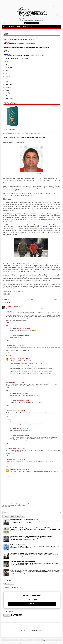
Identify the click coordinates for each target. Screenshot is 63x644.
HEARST (8, 76)
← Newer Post (6, 299)
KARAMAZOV (10, 85)
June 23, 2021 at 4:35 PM (23, 394)
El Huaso (9, 70)
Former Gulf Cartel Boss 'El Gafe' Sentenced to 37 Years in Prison (24, 137)
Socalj (8, 96)
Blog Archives (20, 516)
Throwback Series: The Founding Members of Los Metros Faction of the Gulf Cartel (31, 528)
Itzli (7, 79)
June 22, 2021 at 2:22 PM (23, 422)
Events (19, 27)
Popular (6, 516)
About (25, 27)
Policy (30, 27)
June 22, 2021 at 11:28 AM (23, 329)
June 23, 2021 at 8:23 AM (23, 470)
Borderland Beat (31, 640)
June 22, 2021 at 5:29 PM (23, 335)
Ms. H (8, 90)
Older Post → (58, 299)
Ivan (7, 82)
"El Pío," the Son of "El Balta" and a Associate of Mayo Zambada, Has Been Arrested (31, 553)
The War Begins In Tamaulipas (18, 545)
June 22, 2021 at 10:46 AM (24, 359)
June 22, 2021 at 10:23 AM (19, 346)
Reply (7, 323)
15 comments (27, 140)
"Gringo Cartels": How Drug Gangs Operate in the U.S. (24, 562)
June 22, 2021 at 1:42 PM (19, 448)
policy (8, 58)
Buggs (8, 65)
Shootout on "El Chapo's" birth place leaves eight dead (24, 519)
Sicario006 (8, 307)
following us (40, 630)
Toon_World (13, 470)
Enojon (8, 73)
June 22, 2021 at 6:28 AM (18, 307)
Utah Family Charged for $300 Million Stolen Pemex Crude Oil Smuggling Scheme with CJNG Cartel (35, 570)
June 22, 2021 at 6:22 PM (19, 460)
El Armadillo (9, 68)
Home (4, 27)
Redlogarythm (10, 93)
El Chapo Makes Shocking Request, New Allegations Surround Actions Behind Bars (31, 536)
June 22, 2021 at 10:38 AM (19, 382)
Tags (12, 516)
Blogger (44, 640)
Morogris (9, 87)
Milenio (9, 292)
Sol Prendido (10, 99)
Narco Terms (11, 27)
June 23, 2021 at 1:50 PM (23, 435)
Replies (9, 326)
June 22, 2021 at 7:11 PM (23, 429)
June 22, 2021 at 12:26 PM (19, 411)
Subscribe (32, 604)
